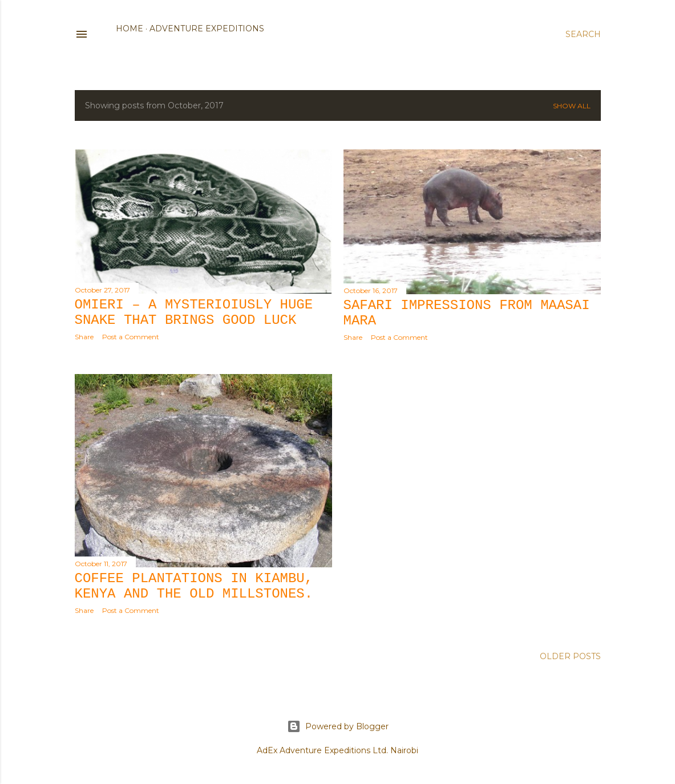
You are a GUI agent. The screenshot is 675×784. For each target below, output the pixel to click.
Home (130, 29)
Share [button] (84, 337)
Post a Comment (131, 337)
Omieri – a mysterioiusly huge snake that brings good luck (194, 312)
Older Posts (570, 656)
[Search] (583, 34)
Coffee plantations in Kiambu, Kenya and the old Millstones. (194, 586)
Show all (572, 106)
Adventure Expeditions (207, 29)
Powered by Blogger (338, 726)
